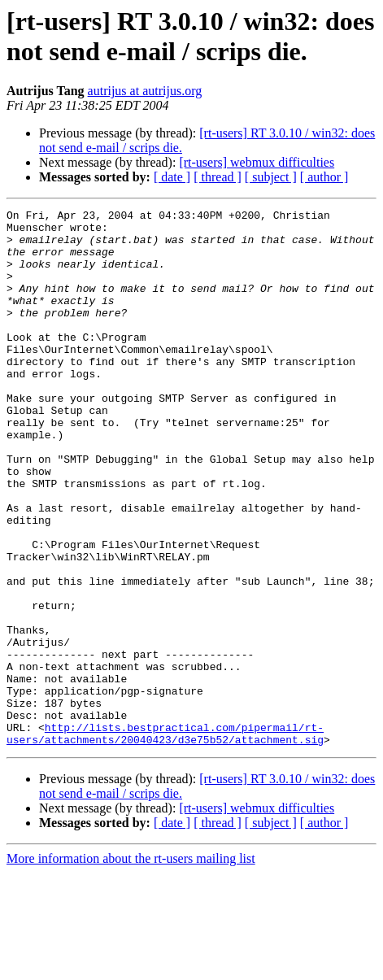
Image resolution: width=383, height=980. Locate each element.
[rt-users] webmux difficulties (257, 162)
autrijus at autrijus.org (145, 91)
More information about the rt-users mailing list (131, 966)
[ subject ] (271, 177)
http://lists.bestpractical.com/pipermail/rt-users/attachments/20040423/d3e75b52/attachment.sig (165, 839)
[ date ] (172, 177)
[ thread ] (218, 177)
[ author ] (324, 177)
